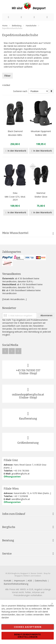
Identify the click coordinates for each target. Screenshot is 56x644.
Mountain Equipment (41, 131)
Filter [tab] (8, 76)
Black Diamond (15, 131)
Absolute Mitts (15, 135)
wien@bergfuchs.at (21, 499)
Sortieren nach (20, 91)
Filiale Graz (11, 460)
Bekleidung (17, 26)
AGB (30, 581)
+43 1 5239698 (21, 496)
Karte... (8, 468)
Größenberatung (28, 443)
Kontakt (8, 581)
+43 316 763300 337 (28, 370)
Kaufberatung (28, 419)
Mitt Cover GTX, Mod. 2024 (15, 198)
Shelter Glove (41, 197)
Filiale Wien (11, 489)
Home (5, 26)
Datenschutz (41, 581)
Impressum (19, 581)
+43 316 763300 (21, 471)
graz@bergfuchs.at (21, 474)
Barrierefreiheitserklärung (16, 584)
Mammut (41, 193)
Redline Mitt (41, 135)
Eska (15, 193)
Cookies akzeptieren (28, 627)
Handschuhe (31, 26)
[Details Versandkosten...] (14, 299)
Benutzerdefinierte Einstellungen (28, 636)
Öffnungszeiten (12, 477)
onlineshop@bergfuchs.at (28, 395)
